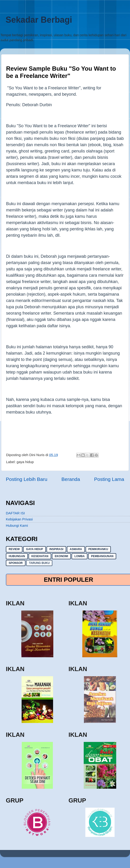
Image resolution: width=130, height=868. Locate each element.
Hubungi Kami (17, 525)
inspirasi (56, 549)
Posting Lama (109, 479)
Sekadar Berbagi (39, 20)
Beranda (71, 479)
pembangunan (102, 556)
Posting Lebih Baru (27, 479)
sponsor (16, 563)
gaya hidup (25, 462)
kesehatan (40, 556)
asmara (76, 549)
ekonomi (61, 556)
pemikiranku (98, 549)
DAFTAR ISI (15, 513)
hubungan (17, 556)
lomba (79, 556)
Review (14, 549)
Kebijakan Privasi (19, 519)
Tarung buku (39, 563)
